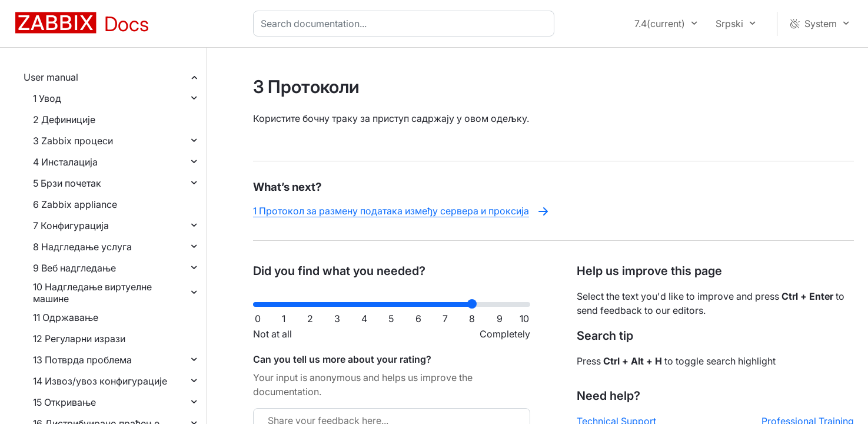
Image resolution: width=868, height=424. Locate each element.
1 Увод (47, 98)
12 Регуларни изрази (79, 339)
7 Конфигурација (71, 226)
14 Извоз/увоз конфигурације (100, 381)
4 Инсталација (65, 162)
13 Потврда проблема (82, 360)
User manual (51, 77)
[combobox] (406, 24)
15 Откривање (64, 402)
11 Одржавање (66, 317)
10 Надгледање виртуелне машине (92, 293)
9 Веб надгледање (74, 268)
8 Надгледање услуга (82, 247)
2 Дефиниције (64, 120)
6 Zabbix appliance (75, 204)
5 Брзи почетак (67, 183)
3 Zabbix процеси (73, 141)
